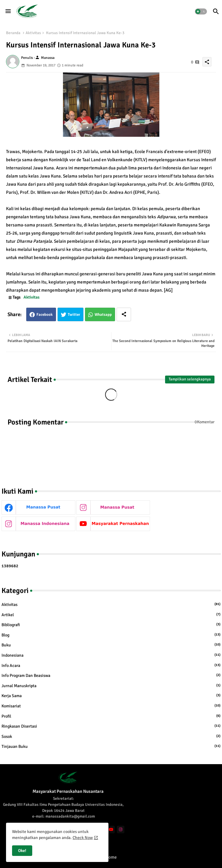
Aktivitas (33, 33)
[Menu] (8, 11)
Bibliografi (111, 625)
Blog (111, 635)
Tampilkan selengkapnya (190, 379)
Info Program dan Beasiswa (111, 675)
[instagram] (121, 830)
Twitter (74, 315)
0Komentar (205, 422)
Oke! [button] (22, 851)
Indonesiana (111, 655)
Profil (111, 716)
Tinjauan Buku (111, 746)
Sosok (111, 736)
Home (111, 857)
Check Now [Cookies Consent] (83, 838)
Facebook (45, 315)
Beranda (13, 33)
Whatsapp (103, 315)
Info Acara (111, 665)
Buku (111, 645)
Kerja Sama (111, 696)
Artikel (111, 615)
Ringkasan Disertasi (111, 726)
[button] (201, 11)
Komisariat (111, 706)
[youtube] (111, 830)
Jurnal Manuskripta (111, 686)
